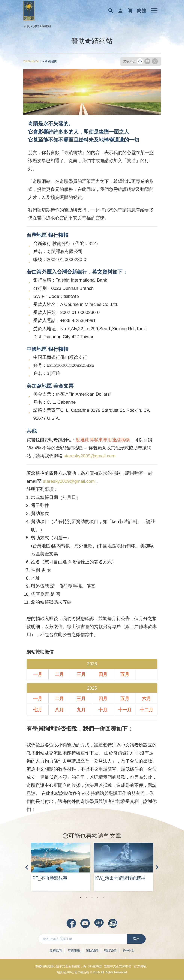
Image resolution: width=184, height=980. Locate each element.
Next (157, 867)
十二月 (146, 710)
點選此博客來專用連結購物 (103, 440)
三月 (81, 674)
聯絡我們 (110, 951)
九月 (81, 710)
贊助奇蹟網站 (42, 26)
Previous (27, 867)
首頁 (27, 26)
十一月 (125, 710)
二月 (59, 674)
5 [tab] (103, 898)
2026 (96, 972)
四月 (103, 674)
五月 (125, 674)
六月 (146, 698)
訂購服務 (74, 951)
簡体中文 (128, 951)
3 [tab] (92, 898)
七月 (38, 710)
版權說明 (56, 951)
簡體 (141, 11)
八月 (59, 710)
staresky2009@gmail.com (90, 456)
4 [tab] (98, 898)
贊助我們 (92, 951)
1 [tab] (81, 898)
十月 (103, 710)
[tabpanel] (61, 867)
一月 (38, 674)
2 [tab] (86, 898)
